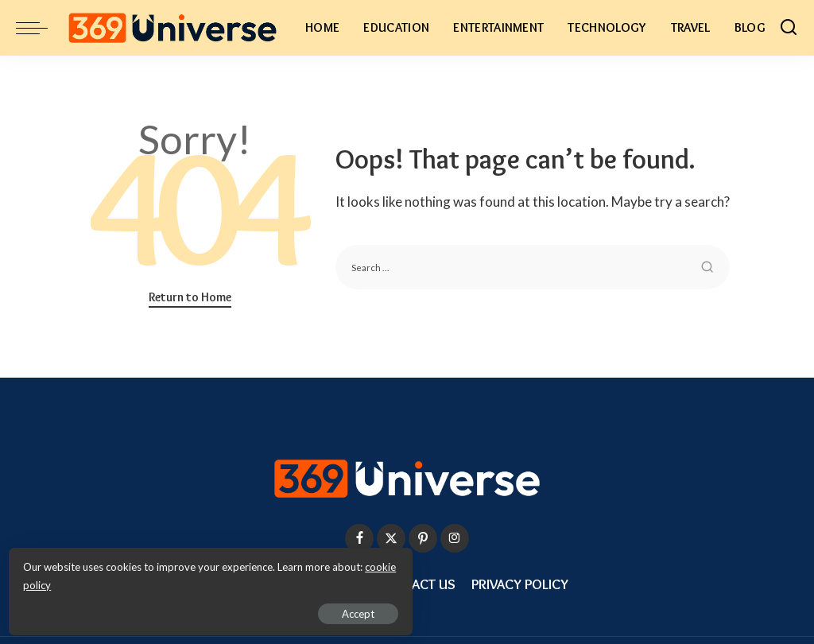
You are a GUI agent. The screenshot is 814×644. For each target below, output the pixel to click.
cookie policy (202, 580)
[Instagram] (455, 538)
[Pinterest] (423, 538)
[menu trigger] (40, 28)
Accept (194, 609)
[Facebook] (359, 538)
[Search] (789, 28)
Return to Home (190, 297)
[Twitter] (391, 538)
